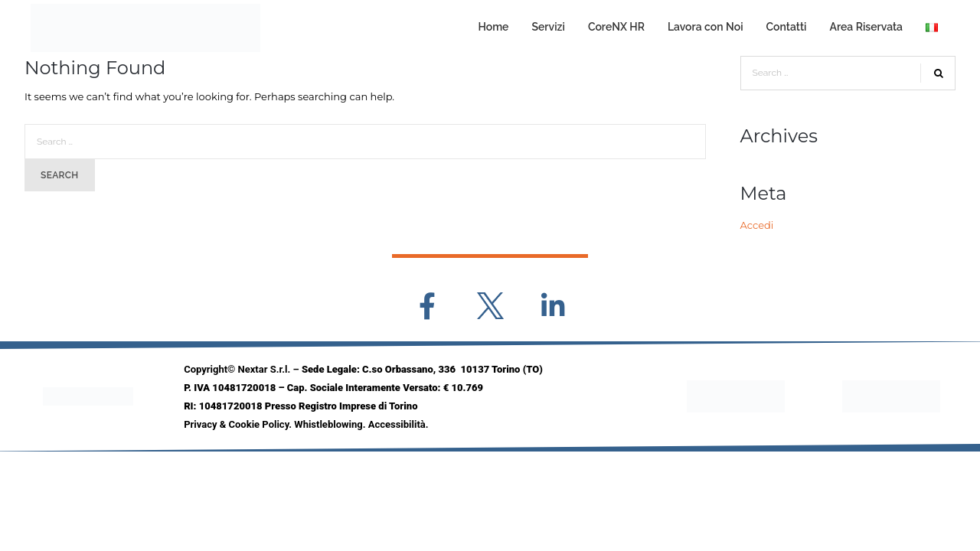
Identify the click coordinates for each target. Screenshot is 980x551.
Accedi (757, 225)
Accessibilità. (399, 424)
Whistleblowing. (331, 424)
